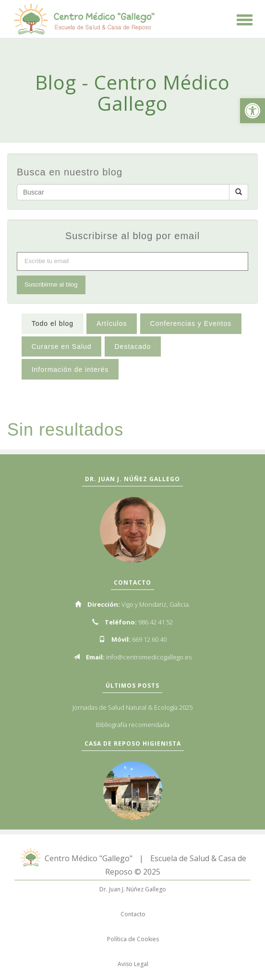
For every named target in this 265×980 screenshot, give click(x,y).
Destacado (132, 346)
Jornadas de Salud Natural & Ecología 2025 (132, 707)
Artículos (112, 323)
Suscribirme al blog (51, 284)
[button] (253, 111)
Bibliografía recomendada (133, 725)
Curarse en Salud (62, 346)
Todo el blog (53, 323)
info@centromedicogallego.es (149, 657)
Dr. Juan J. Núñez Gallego (133, 889)
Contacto (133, 914)
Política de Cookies (133, 939)
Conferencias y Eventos (191, 323)
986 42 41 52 (156, 622)
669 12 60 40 (149, 639)
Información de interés (70, 369)
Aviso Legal (133, 964)
